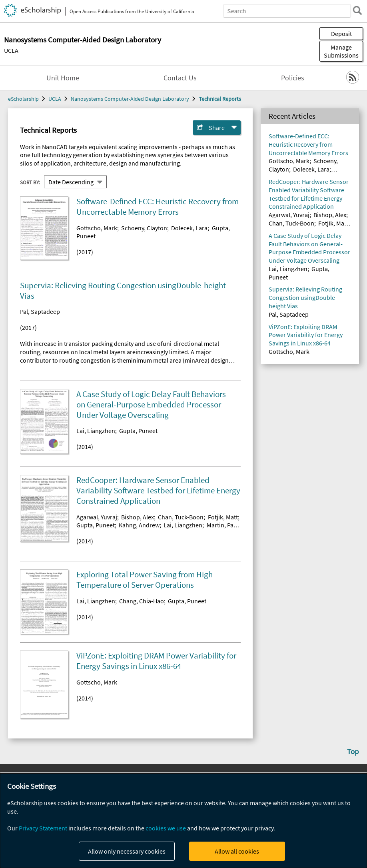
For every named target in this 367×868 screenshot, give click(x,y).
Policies (293, 78)
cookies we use (166, 828)
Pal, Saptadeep (40, 311)
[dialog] (183, 821)
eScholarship (23, 99)
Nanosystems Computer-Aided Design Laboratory (130, 99)
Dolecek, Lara (189, 228)
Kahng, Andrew (139, 525)
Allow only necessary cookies (127, 851)
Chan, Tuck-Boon (181, 517)
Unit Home (63, 78)
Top (353, 751)
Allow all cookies (237, 851)
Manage (341, 51)
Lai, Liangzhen (96, 431)
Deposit (341, 34)
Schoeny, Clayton (144, 228)
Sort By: (30, 182)
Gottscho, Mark (97, 228)
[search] (357, 10)
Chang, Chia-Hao (142, 601)
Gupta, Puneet (138, 431)
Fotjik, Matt (223, 517)
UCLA (11, 50)
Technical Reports (220, 99)
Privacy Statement (43, 828)
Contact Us (180, 78)
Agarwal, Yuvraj (97, 517)
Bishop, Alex (138, 517)
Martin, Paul (223, 525)
